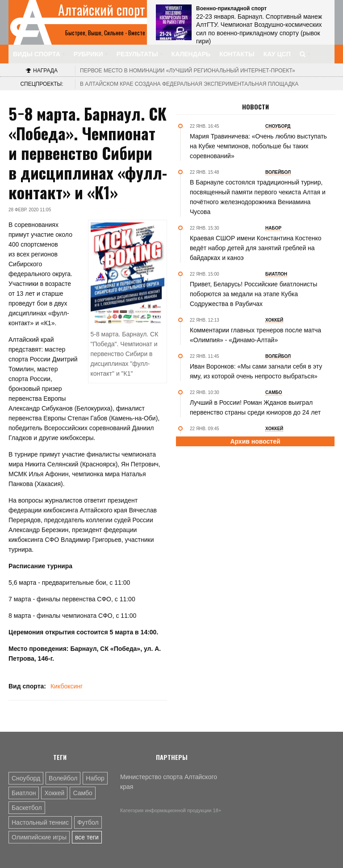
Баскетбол (27, 808)
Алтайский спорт (102, 10)
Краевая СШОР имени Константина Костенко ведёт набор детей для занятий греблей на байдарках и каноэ (256, 248)
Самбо (82, 793)
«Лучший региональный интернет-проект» (188, 71)
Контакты (237, 54)
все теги (87, 837)
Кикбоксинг (67, 686)
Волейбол (63, 778)
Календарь (191, 54)
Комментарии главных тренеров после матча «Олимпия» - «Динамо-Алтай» (255, 335)
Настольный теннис (40, 822)
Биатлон (24, 793)
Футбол (88, 822)
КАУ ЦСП (277, 54)
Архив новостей (255, 441)
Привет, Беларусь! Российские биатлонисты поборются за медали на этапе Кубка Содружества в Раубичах (253, 294)
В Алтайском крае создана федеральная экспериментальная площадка (189, 84)
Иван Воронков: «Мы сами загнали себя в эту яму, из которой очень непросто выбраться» (256, 371)
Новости (255, 107)
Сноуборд (26, 778)
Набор (95, 778)
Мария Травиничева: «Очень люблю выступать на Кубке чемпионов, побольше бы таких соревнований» (258, 146)
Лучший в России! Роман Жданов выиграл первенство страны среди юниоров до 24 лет (255, 407)
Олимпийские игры (39, 837)
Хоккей (54, 793)
